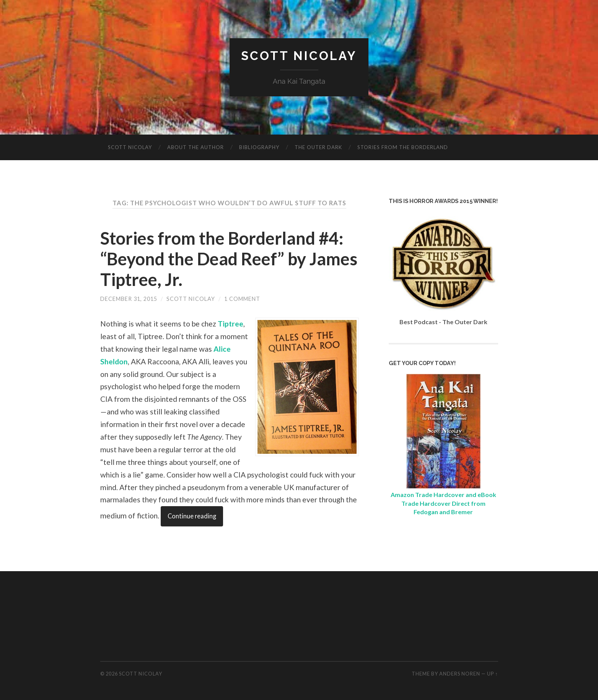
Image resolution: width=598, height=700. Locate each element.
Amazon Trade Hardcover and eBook (443, 495)
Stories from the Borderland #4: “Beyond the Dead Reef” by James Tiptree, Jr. (229, 259)
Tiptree (231, 324)
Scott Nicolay (299, 56)
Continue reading (192, 516)
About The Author (196, 147)
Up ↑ (492, 674)
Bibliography (259, 147)
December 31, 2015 (129, 299)
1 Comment (242, 299)
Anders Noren (460, 674)
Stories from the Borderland (403, 147)
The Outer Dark (318, 147)
